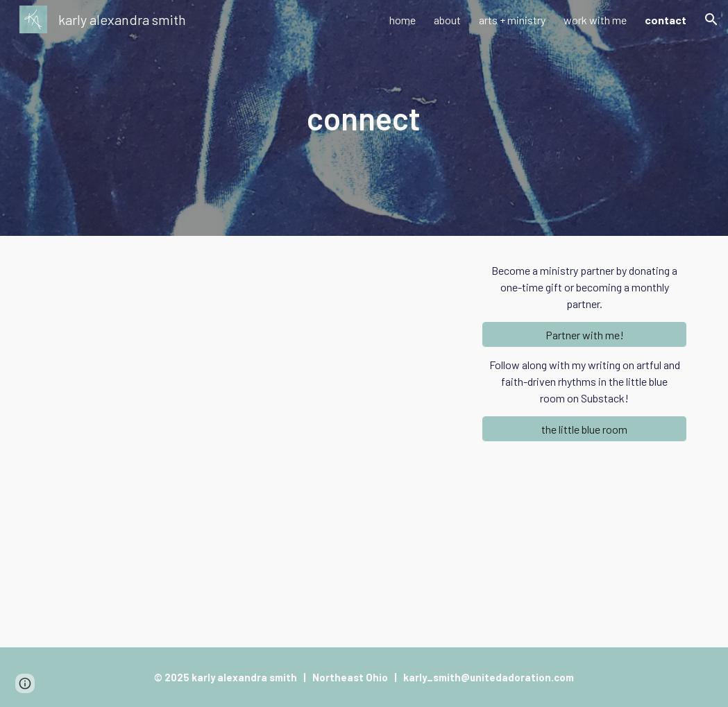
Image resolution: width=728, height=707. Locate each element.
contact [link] (666, 20)
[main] (364, 118)
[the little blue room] (584, 429)
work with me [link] (595, 20)
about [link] (447, 20)
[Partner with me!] (584, 335)
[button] (711, 19)
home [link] (403, 20)
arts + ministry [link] (512, 20)
